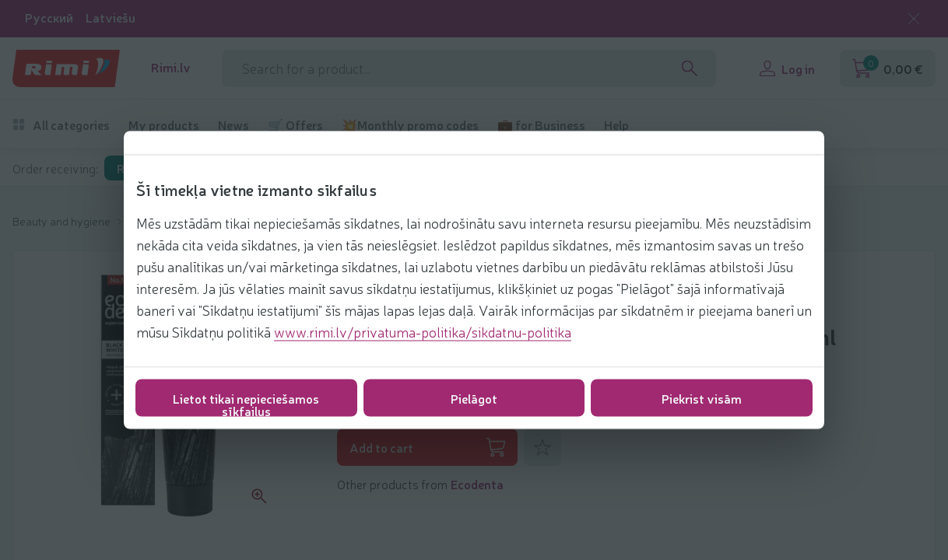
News (233, 125)
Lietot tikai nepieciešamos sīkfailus (246, 403)
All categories (61, 125)
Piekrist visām (702, 398)
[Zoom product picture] (259, 496)
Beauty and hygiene (63, 221)
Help (616, 125)
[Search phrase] (469, 68)
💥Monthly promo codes (410, 125)
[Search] (690, 68)
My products (164, 125)
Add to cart (427, 447)
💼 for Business (541, 125)
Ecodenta (477, 484)
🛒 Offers (295, 125)
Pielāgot (474, 398)
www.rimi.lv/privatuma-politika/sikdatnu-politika (423, 331)
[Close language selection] (914, 19)
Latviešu (111, 17)
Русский (49, 17)
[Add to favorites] (542, 447)
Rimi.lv (171, 67)
